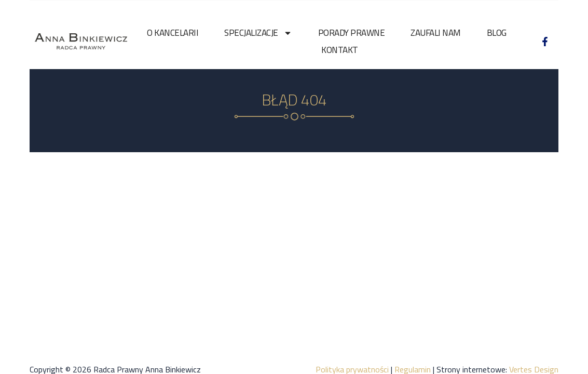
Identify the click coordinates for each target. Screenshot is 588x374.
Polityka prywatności (352, 360)
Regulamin (413, 360)
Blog (497, 33)
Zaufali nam (436, 33)
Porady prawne (352, 33)
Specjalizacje (258, 33)
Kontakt (340, 50)
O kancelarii (173, 33)
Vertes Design (534, 360)
